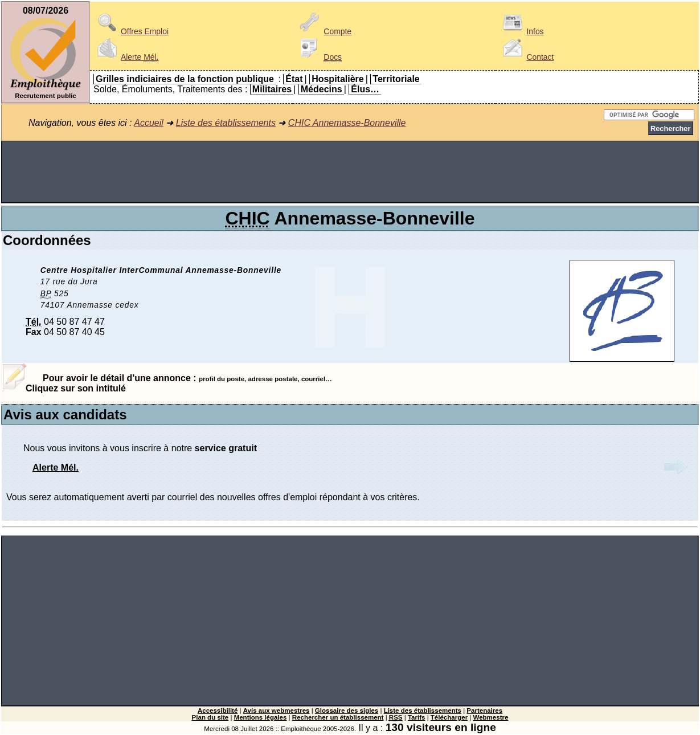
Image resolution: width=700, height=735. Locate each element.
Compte (324, 31)
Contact (526, 57)
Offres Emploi (131, 31)
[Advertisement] (350, 172)
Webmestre (491, 717)
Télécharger (449, 717)
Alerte (126, 57)
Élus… (365, 89)
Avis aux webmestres (277, 710)
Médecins (322, 89)
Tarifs (417, 717)
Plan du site (210, 717)
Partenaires (484, 710)
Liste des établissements (226, 123)
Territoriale (396, 79)
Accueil (149, 123)
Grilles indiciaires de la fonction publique (185, 79)
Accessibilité (218, 710)
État (294, 79)
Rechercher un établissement (338, 717)
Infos (521, 31)
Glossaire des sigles (347, 710)
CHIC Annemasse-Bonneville (347, 123)
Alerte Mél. (56, 467)
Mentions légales (261, 717)
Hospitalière (338, 79)
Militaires (272, 89)
